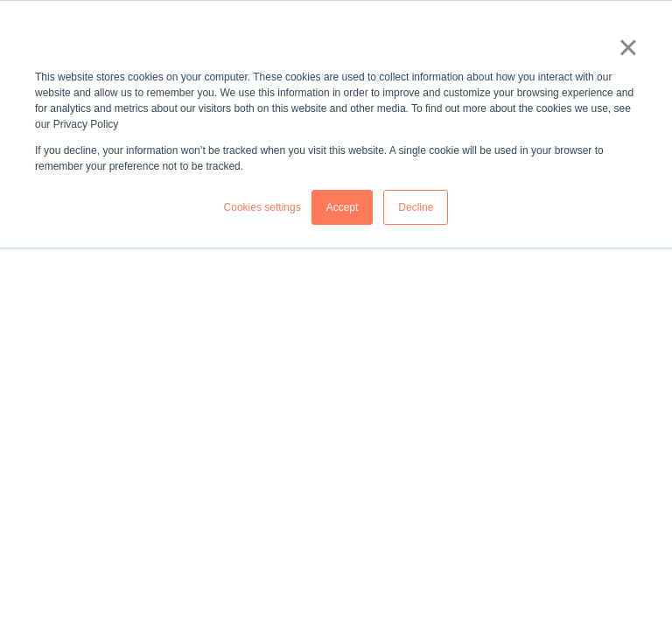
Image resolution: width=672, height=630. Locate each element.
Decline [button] (416, 207)
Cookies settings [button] (262, 207)
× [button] (628, 47)
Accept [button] (343, 207)
